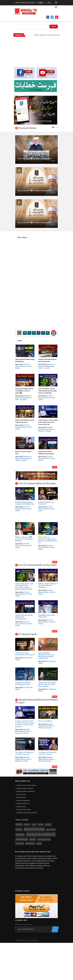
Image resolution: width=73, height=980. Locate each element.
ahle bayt (30, 844)
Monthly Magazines (23, 801)
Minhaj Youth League (24, 810)
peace (41, 825)
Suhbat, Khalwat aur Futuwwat (46, 503)
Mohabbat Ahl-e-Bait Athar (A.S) (47, 616)
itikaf (48, 824)
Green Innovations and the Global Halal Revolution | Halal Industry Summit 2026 (47, 391)
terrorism (22, 839)
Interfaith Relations (23, 803)
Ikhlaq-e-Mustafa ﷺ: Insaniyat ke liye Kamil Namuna (24, 539)
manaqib (20, 844)
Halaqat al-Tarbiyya (41, 835)
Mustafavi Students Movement (27, 813)
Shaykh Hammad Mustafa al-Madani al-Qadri (47, 429)
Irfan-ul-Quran (21, 794)
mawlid (20, 835)
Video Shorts (22, 237)
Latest (20, 341)
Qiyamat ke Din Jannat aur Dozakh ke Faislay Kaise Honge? (47, 684)
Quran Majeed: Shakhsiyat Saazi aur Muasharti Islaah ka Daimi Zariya (46, 655)
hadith (27, 825)
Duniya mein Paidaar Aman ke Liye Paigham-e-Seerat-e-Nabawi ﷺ (24, 391)
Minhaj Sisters (21, 807)
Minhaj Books (21, 797)
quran (19, 824)
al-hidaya (51, 830)
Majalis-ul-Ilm (34, 829)
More (55, 467)
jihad (33, 839)
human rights (44, 839)
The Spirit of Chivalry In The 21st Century (24, 753)
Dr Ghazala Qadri (24, 659)
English (41, 3)
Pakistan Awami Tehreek (25, 788)
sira (34, 825)
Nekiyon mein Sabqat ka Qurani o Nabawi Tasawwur (48, 585)
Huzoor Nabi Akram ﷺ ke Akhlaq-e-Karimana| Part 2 (35, 191)
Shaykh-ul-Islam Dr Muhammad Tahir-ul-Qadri (47, 366)
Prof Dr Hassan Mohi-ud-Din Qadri (23, 366)
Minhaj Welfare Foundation (26, 791)
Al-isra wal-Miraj (45, 721)
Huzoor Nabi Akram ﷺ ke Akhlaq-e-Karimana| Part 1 (35, 223)
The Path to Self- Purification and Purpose (25, 654)
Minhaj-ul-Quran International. (30, 941)
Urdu (49, 3)
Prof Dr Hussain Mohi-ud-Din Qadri (47, 398)
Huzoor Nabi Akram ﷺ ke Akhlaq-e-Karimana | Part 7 (35, 158)
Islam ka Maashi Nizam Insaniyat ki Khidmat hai (25, 503)
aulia (39, 844)
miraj (19, 829)
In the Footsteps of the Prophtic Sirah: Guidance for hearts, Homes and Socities (48, 422)
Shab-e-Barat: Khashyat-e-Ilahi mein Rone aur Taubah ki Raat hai (48, 540)
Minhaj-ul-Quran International (26, 785)
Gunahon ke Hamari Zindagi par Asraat (23, 683)
